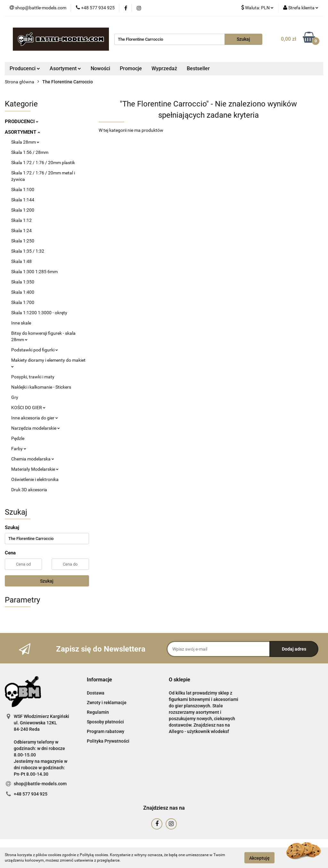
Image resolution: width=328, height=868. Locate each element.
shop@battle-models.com (40, 784)
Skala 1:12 (21, 220)
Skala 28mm (25, 142)
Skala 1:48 (21, 261)
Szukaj (47, 581)
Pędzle (18, 438)
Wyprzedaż (164, 68)
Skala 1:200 (23, 210)
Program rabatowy (106, 731)
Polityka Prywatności (108, 741)
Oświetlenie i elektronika (35, 479)
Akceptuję (259, 858)
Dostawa (96, 693)
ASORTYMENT (22, 132)
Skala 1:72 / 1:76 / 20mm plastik (43, 163)
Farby (19, 449)
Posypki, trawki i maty (33, 377)
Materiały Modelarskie (35, 469)
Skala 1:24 (21, 231)
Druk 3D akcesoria (29, 490)
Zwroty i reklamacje (107, 703)
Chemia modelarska (33, 459)
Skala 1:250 (23, 241)
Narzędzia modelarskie (36, 428)
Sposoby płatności (105, 722)
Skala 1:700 (23, 302)
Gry (15, 397)
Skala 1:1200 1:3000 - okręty (39, 313)
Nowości (100, 68)
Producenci (25, 68)
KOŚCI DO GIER (28, 408)
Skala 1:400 (23, 292)
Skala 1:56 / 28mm (30, 152)
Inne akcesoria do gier (35, 418)
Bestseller (198, 68)
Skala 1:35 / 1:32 (28, 251)
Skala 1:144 (23, 200)
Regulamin (98, 712)
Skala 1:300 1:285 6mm (34, 272)
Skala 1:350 (23, 282)
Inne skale (21, 323)
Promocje (131, 68)
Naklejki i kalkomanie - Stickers (41, 387)
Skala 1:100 (23, 190)
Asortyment (65, 68)
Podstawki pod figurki (35, 350)
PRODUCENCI (22, 122)
